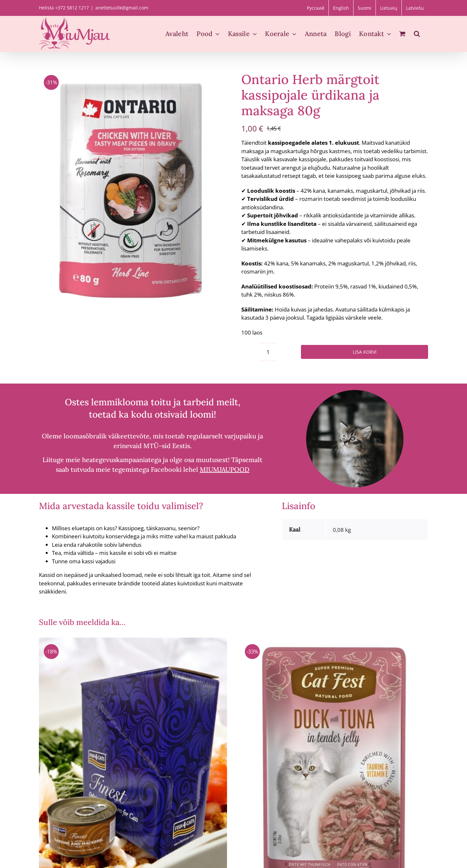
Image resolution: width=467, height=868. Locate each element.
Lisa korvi (365, 352)
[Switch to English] (341, 8)
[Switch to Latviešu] (415, 8)
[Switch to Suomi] (365, 8)
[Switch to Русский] (316, 8)
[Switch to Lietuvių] (389, 8)
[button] (417, 34)
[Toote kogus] (268, 352)
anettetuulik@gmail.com (122, 8)
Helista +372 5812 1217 (64, 8)
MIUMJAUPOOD (225, 469)
